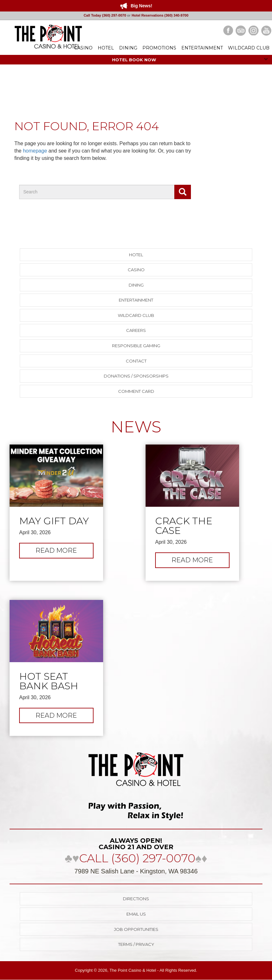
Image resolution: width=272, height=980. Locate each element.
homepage (35, 151)
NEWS (136, 427)
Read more (63, 552)
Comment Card (136, 391)
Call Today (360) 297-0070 (105, 15)
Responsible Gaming (136, 346)
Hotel (136, 255)
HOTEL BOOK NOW (190, 60)
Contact (136, 361)
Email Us (136, 914)
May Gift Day (54, 521)
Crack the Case (184, 526)
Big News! (141, 6)
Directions (136, 899)
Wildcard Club (136, 315)
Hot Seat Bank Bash (49, 681)
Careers (136, 330)
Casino (136, 270)
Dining (136, 285)
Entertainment (136, 300)
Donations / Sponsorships (136, 376)
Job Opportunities (136, 929)
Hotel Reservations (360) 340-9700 (160, 15)
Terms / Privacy (136, 944)
